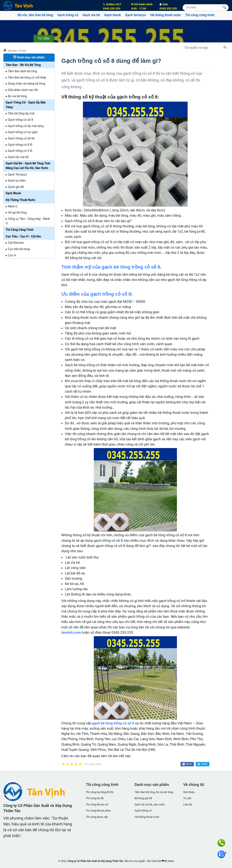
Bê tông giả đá (143, 798)
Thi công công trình (200, 15)
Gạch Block (13, 193)
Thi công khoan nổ (97, 804)
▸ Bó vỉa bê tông (16, 96)
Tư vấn (187, 798)
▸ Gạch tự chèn (16, 181)
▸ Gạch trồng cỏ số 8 (19, 120)
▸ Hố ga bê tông (16, 213)
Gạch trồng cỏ (68, 15)
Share (187, 764)
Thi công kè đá (95, 798)
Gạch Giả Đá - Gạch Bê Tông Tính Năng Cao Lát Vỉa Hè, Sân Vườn (28, 166)
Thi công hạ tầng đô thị (100, 792)
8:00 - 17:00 (143, 6)
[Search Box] (225, 7)
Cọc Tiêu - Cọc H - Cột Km (23, 237)
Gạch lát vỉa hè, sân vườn (150, 804)
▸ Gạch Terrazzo (16, 175)
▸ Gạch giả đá (15, 187)
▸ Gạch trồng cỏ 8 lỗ (19, 145)
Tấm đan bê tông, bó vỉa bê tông (154, 792)
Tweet (202, 764)
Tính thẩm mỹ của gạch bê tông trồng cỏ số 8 (111, 267)
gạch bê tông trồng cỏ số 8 (113, 723)
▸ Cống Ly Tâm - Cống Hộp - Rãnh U (28, 221)
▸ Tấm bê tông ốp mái (20, 113)
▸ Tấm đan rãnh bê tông (21, 71)
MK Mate (169, 861)
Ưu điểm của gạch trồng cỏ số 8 (96, 294)
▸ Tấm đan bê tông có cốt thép (26, 78)
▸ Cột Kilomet (15, 243)
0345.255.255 (115, 6)
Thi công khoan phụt (98, 811)
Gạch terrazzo (135, 15)
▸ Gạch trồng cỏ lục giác (22, 132)
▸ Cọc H (11, 255)
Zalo (168, 6)
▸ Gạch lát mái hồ (17, 157)
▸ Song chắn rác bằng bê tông (25, 84)
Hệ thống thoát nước (166, 15)
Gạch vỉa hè (91, 15)
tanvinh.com (71, 632)
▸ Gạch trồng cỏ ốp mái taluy (25, 126)
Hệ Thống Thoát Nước (21, 200)
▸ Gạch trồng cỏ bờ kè (20, 138)
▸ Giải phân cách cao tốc (22, 90)
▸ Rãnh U (12, 207)
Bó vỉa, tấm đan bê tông (35, 15)
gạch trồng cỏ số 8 (139, 73)
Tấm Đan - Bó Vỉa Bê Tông (23, 65)
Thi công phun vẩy (97, 817)
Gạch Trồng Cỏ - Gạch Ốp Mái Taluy (26, 105)
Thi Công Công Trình (20, 230)
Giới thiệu (189, 792)
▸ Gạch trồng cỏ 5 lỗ (19, 151)
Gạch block (112, 15)
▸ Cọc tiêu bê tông (18, 249)
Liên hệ (188, 804)
